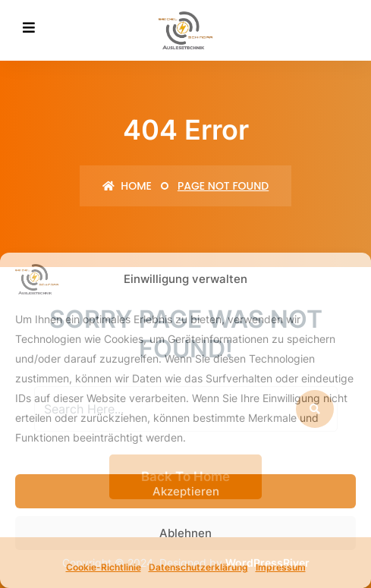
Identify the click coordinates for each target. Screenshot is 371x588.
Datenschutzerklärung (198, 567)
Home (127, 186)
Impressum (281, 567)
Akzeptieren (186, 491)
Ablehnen (185, 533)
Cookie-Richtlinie (104, 567)
